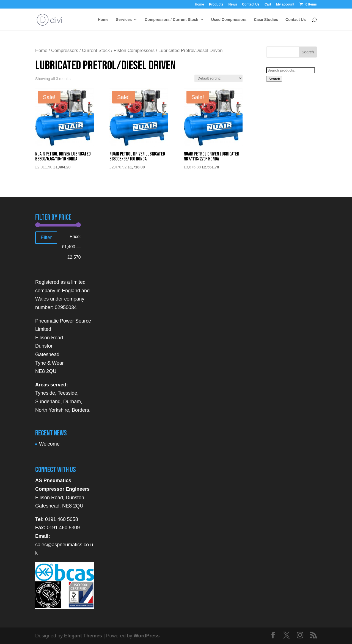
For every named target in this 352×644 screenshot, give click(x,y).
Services (124, 20)
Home (199, 5)
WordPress (147, 636)
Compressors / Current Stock (171, 20)
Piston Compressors (134, 51)
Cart (268, 5)
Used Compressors (229, 20)
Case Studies (266, 20)
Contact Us (251, 5)
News (233, 5)
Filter (46, 238)
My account (285, 5)
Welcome (49, 444)
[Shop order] (218, 78)
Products (216, 5)
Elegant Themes (83, 636)
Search (274, 79)
